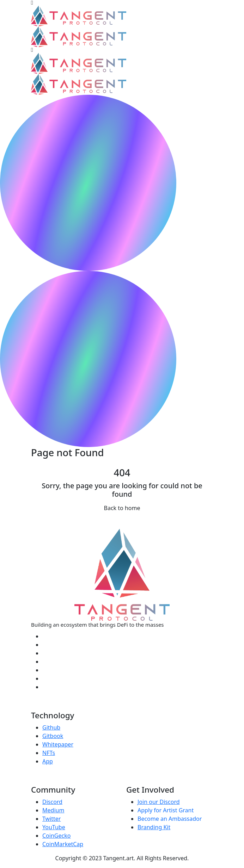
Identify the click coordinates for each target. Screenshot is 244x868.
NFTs (49, 753)
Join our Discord (159, 802)
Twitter (51, 819)
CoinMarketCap (63, 844)
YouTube (54, 827)
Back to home (122, 508)
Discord (52, 802)
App (48, 761)
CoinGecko (56, 836)
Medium (53, 810)
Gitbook (53, 736)
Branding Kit (154, 827)
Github (51, 727)
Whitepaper (58, 744)
